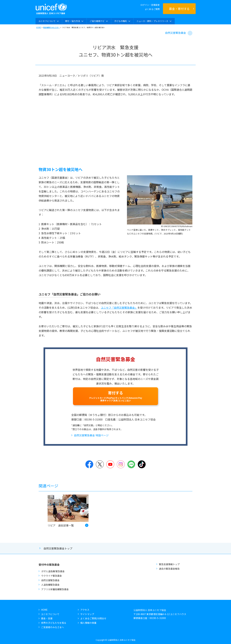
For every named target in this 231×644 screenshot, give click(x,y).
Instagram (121, 464)
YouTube (110, 464)
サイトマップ (87, 614)
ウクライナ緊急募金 (52, 576)
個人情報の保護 (88, 623)
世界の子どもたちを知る (54, 623)
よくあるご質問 (152, 9)
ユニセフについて (50, 614)
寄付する (115, 396)
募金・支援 (47, 618)
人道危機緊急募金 (50, 585)
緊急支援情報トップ (169, 564)
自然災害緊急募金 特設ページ (91, 435)
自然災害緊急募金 (176, 33)
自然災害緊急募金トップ (58, 548)
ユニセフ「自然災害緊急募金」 (119, 308)
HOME (39, 27)
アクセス (85, 610)
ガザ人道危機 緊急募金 (53, 571)
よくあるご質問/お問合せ (93, 618)
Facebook (89, 464)
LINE (131, 464)
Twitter (100, 464)
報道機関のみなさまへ (51, 27)
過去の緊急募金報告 (169, 569)
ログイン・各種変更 (150, 5)
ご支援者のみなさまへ (53, 627)
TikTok (142, 464)
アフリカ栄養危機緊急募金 (55, 589)
